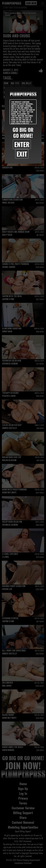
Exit (22, 154)
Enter (22, 144)
